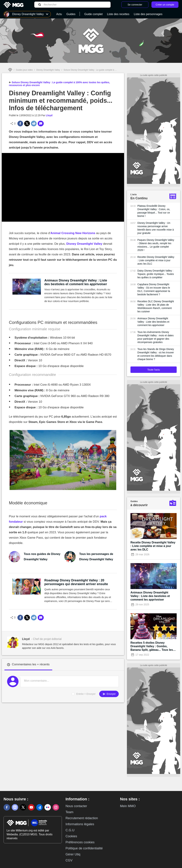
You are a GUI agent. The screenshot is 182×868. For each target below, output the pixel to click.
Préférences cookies (80, 842)
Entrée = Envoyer (86, 694)
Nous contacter (76, 806)
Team (69, 812)
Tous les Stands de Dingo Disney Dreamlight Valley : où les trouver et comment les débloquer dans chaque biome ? (156, 354)
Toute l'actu (154, 370)
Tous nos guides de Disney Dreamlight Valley (42, 557)
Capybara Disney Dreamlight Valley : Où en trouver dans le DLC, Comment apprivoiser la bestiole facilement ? (154, 289)
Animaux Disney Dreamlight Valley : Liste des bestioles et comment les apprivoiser (76, 282)
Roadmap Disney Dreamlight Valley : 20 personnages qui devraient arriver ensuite (76, 582)
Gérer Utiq (73, 854)
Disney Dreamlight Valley (48, 70)
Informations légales (80, 824)
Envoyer (109, 694)
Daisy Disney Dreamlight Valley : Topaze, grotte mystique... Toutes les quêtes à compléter (156, 274)
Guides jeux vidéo (24, 70)
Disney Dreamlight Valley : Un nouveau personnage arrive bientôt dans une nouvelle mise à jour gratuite (156, 228)
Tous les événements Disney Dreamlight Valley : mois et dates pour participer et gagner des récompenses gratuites (156, 337)
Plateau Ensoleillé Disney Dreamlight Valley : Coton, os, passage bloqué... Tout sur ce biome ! (154, 211)
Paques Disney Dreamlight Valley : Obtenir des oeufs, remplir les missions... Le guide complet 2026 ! (156, 245)
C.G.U (70, 830)
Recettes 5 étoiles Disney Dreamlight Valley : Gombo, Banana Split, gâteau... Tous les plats (152, 646)
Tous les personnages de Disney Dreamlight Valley (96, 557)
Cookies (71, 836)
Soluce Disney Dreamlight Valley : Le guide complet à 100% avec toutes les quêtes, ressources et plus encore (116, 70)
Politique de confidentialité (84, 848)
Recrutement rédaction (82, 818)
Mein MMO (128, 806)
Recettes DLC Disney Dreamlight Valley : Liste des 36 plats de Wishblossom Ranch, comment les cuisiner (156, 306)
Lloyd (49, 115)
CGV (69, 860)
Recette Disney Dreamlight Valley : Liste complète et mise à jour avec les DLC (156, 260)
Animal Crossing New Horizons (73, 233)
